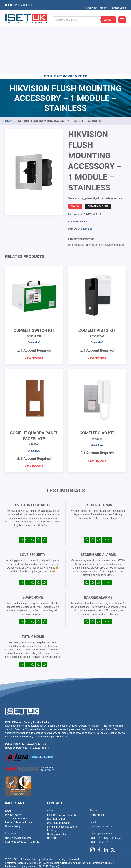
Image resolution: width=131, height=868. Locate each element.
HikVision (81, 169)
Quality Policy (13, 773)
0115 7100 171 (98, 762)
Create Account (98, 153)
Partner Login (118, 3)
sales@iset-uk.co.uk (101, 774)
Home (9, 68)
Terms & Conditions (16, 765)
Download (87, 176)
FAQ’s (8, 758)
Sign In (75, 153)
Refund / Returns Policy (18, 769)
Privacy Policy (13, 762)
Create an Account (97, 3)
